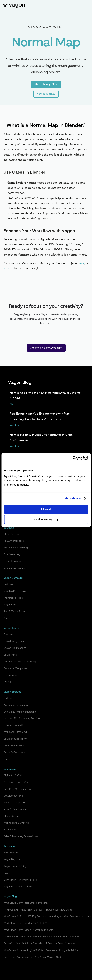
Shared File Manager (15, 648)
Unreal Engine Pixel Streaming (20, 712)
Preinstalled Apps (13, 598)
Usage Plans (10, 655)
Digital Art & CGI (13, 775)
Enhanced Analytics (14, 725)
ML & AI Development (15, 809)
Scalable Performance (15, 591)
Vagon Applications (14, 568)
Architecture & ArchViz (16, 823)
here (81, 263)
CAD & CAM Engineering (17, 789)
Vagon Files (10, 605)
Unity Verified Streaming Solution (22, 719)
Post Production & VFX (16, 782)
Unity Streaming (12, 561)
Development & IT (13, 796)
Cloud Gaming (11, 816)
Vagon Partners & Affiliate (18, 887)
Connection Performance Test (20, 880)
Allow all (46, 509)
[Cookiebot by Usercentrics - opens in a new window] (72, 458)
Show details (73, 498)
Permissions (10, 675)
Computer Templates (15, 668)
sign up (8, 268)
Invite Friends (11, 853)
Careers (8, 873)
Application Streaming (16, 548)
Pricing (7, 618)
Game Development (15, 803)
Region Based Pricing (15, 866)
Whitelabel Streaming (15, 732)
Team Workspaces (14, 541)
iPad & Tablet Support (16, 612)
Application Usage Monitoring (20, 662)
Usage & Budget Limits (16, 739)
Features (8, 584)
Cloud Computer (13, 534)
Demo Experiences (14, 746)
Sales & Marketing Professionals (21, 836)
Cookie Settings (46, 519)
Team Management (14, 641)
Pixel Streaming (12, 554)
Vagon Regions (12, 859)
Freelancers (10, 830)
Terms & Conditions (14, 752)
